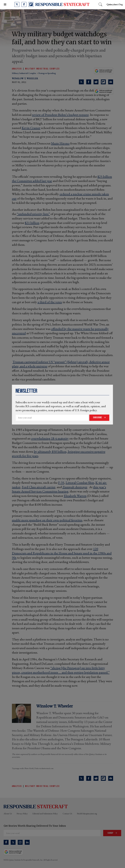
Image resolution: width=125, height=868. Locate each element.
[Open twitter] (17, 4)
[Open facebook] (24, 4)
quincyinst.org (115, 4)
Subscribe (98, 418)
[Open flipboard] (31, 4)
